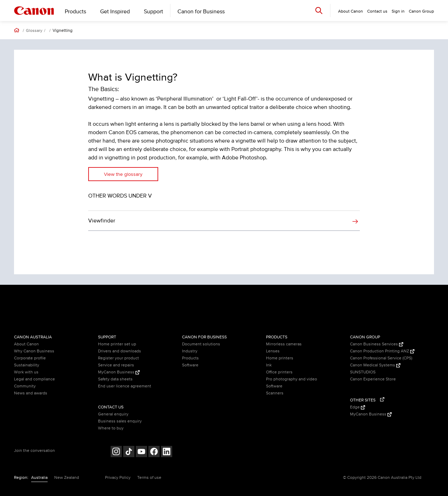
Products (75, 12)
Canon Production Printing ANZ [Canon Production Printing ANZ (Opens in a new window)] (382, 351)
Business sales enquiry (120, 421)
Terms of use (149, 478)
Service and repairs (116, 365)
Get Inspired (115, 12)
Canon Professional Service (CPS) (381, 358)
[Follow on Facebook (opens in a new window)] (154, 452)
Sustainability (27, 365)
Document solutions (201, 344)
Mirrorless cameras (284, 344)
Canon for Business (201, 12)
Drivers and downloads (120, 351)
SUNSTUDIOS (363, 372)
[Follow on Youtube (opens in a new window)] (141, 452)
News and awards (31, 393)
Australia (39, 478)
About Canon (26, 344)
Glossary (34, 31)
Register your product (118, 358)
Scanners (275, 393)
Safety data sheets (115, 379)
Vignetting (62, 31)
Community (25, 386)
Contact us (377, 11)
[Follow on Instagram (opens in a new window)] (116, 452)
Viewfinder (102, 221)
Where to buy (111, 428)
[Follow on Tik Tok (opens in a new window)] (129, 452)
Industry (190, 351)
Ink (269, 365)
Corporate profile (30, 358)
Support (153, 12)
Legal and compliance (34, 379)
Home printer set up (117, 344)
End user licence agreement (125, 386)
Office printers (279, 372)
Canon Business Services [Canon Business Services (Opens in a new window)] (377, 344)
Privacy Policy (118, 478)
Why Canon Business (34, 351)
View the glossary (123, 174)
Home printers (280, 358)
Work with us (26, 372)
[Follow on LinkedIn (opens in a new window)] (167, 452)
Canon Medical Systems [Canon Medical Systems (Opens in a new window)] (375, 365)
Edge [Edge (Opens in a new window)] (358, 407)
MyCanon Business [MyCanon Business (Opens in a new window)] (119, 372)
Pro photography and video (292, 379)
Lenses (273, 351)
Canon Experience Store (373, 379)
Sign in (398, 11)
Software (190, 365)
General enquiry (113, 414)
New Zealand (67, 478)
